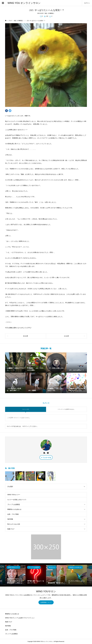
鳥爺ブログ (11, 529)
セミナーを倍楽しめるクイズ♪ (17, 500)
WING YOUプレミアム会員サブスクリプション (20, 618)
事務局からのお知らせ (14, 509)
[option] (15, 575)
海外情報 (10, 519)
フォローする (47, 458)
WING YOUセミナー (14, 495)
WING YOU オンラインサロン (24, 3)
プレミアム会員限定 (14, 504)
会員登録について (46, 602)
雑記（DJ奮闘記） (50, 13)
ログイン (87, 3)
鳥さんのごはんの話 (14, 524)
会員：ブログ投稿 (13, 514)
